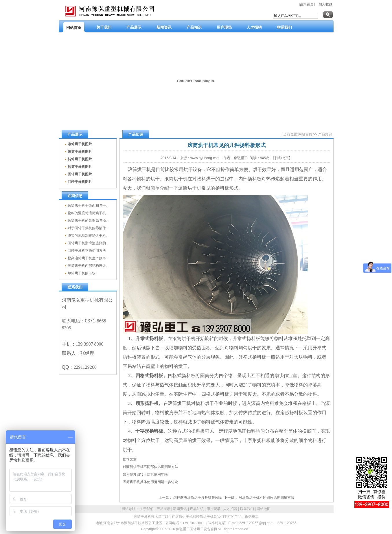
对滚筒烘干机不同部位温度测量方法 (150, 467)
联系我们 (247, 509)
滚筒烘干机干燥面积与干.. (88, 205)
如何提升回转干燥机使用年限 (145, 474)
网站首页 (305, 134)
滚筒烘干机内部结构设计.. (88, 266)
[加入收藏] (326, 4)
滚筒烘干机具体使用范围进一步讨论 (150, 482)
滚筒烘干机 (184, 517)
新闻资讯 (180, 509)
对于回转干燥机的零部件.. (88, 228)
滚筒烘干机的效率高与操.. (88, 221)
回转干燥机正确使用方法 (87, 251)
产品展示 (163, 509)
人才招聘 (230, 509)
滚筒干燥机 (142, 517)
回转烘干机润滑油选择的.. (88, 243)
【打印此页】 (282, 158)
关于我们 (147, 509)
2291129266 (287, 523)
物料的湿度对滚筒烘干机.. (88, 213)
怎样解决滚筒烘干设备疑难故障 (198, 498)
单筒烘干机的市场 (82, 273)
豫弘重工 (252, 517)
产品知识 (325, 134)
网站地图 (264, 509)
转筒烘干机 (205, 517)
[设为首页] (307, 4)
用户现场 (214, 509)
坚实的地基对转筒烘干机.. (88, 236)
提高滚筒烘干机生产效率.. (88, 258)
